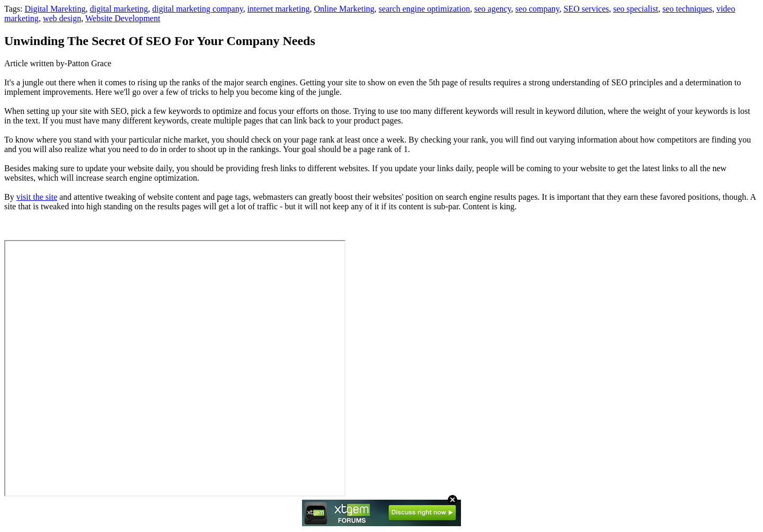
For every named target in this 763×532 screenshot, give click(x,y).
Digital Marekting (55, 9)
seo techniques (687, 9)
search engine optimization (424, 9)
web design (62, 18)
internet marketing (279, 9)
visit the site (37, 197)
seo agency (493, 9)
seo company (538, 9)
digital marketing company (197, 9)
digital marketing (119, 9)
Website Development (123, 18)
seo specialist (636, 9)
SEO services (587, 9)
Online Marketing (344, 9)
